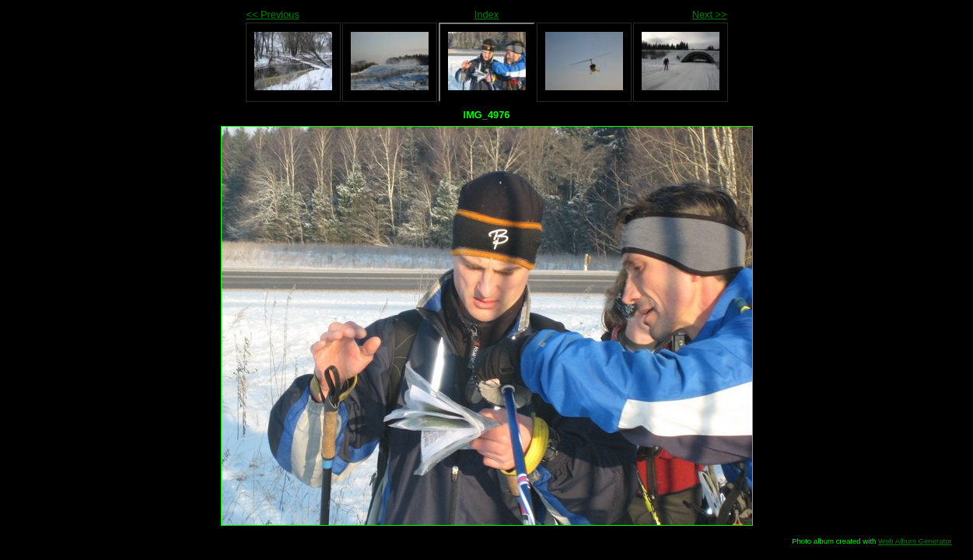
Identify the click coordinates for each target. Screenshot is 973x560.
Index (486, 14)
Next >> (710, 14)
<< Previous (273, 14)
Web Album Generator (915, 541)
